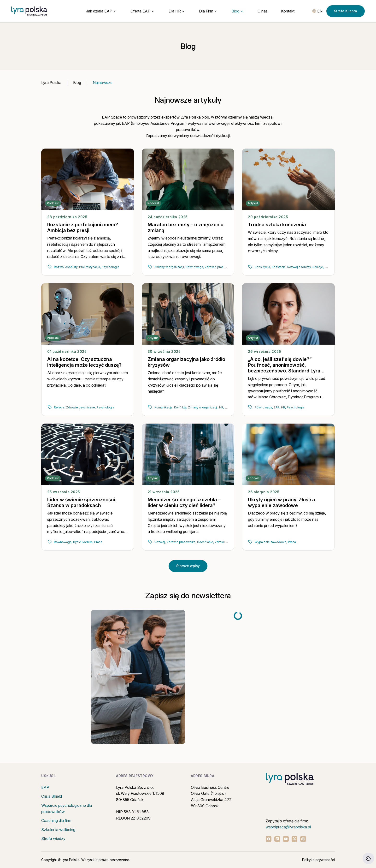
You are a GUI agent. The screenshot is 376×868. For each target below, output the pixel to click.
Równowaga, (195, 267)
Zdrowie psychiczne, (81, 407)
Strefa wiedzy (53, 838)
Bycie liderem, (83, 542)
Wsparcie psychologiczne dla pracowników (67, 808)
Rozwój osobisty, (66, 267)
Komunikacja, (164, 407)
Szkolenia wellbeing (58, 830)
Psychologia (110, 267)
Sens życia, (263, 267)
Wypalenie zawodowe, (271, 542)
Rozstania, (279, 267)
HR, (222, 407)
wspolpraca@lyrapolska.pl (288, 827)
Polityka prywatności (318, 860)
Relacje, (318, 267)
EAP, (277, 407)
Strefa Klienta (346, 11)
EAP (45, 787)
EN (320, 11)
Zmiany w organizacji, (170, 267)
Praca (98, 542)
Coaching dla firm (56, 820)
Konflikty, (181, 407)
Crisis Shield (52, 796)
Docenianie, (206, 542)
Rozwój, (160, 542)
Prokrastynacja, (90, 267)
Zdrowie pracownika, (220, 267)
